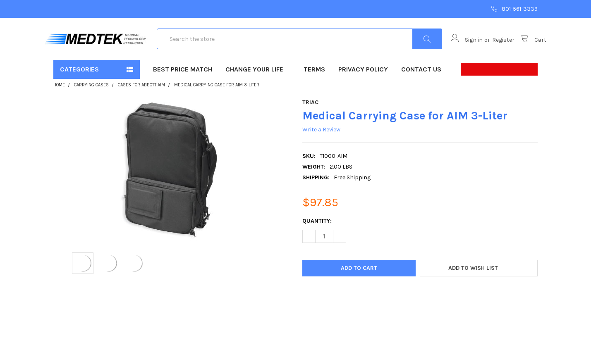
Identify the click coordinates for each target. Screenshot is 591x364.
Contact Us (421, 95)
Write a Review (321, 156)
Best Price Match (183, 95)
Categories (79, 95)
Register (495, 53)
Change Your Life (258, 95)
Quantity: (317, 247)
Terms (314, 95)
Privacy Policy (363, 95)
